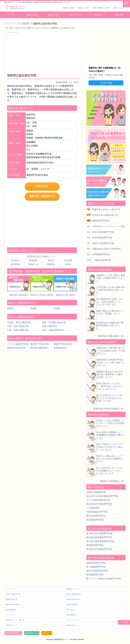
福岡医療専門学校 (101, 221)
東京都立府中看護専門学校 (99, 504)
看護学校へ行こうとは (73, 589)
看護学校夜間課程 (72, 605)
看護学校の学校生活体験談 (42, 295)
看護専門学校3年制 (63, 344)
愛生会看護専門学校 (96, 516)
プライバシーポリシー (73, 620)
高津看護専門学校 (95, 575)
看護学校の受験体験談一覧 (111, 336)
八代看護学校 (93, 508)
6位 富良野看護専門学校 (99, 238)
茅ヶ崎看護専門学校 (96, 567)
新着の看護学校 (71, 615)
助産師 (57, 308)
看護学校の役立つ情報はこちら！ (42, 256)
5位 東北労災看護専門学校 (100, 232)
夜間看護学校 (60, 348)
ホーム (11, 15)
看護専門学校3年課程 (13, 605)
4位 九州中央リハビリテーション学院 (106, 226)
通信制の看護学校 (39, 348)
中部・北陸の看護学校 (18, 326)
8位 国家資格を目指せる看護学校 (103, 249)
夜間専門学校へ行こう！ (13, 633)
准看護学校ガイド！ (73, 625)
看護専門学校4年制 (16, 348)
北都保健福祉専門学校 (97, 512)
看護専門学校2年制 (40, 344)
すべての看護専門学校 (18, 344)
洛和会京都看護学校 (96, 492)
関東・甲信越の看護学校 (54, 323)
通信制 (51, 260)
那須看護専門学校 (95, 520)
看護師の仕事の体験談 (65, 295)
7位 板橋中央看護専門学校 (100, 243)
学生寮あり (16, 260)
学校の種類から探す (101, 8)
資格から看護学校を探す (74, 594)
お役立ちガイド (76, 15)
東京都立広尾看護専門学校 (99, 549)
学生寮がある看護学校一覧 (105, 215)
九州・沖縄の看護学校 (53, 330)
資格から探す (84, 8)
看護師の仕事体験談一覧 (112, 481)
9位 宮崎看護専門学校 (98, 254)
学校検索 (68, 260)
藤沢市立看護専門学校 (97, 571)
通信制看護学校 (11, 610)
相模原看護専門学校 (96, 563)
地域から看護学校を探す (14, 594)
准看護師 (51, 264)
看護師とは (33, 264)
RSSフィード (47, 633)
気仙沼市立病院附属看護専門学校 (103, 496)
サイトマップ (10, 615)
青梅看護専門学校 (95, 545)
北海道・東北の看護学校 (19, 323)
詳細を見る (42, 186)
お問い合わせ (119, 8)
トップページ (12, 24)
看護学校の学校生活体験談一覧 (109, 409)
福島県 (26, 24)
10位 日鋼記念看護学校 (99, 260)
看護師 (10, 308)
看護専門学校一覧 (11, 599)
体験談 (97, 15)
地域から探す (69, 8)
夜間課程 (33, 260)
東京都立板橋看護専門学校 (99, 537)
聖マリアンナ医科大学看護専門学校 (104, 579)
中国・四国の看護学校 (18, 330)
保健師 (34, 308)
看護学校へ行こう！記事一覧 (15, 620)
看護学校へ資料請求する (42, 196)
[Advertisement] (43, 53)
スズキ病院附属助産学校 (98, 500)
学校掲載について (11, 625)
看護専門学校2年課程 (73, 599)
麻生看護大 (16, 264)
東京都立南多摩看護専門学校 (100, 541)
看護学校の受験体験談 (19, 295)
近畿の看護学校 (50, 326)
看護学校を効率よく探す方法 (106, 210)
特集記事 (119, 15)
